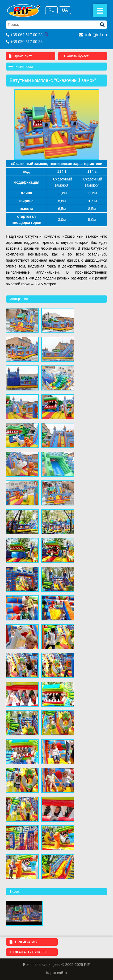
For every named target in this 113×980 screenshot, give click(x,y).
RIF (24, 11)
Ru (51, 10)
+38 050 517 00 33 (26, 42)
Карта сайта (57, 973)
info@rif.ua (93, 35)
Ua (65, 10)
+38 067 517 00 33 (26, 35)
